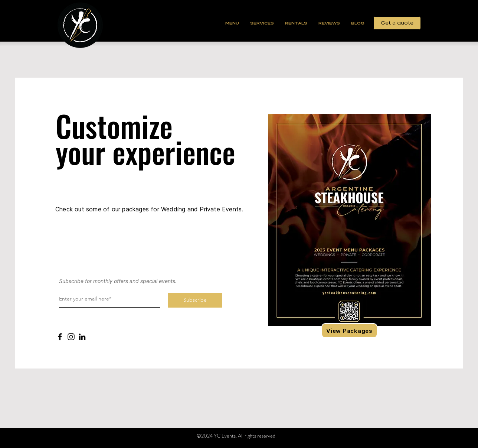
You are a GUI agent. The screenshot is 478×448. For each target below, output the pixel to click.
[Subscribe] (195, 300)
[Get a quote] (397, 23)
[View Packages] (349, 331)
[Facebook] (60, 337)
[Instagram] (71, 337)
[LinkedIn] (82, 337)
